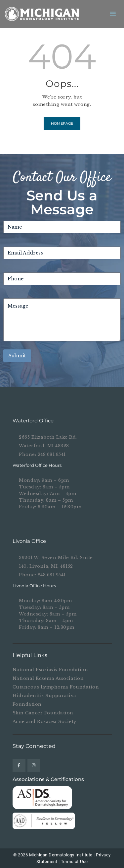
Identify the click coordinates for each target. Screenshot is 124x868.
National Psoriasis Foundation (50, 670)
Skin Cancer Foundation (43, 713)
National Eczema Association (48, 678)
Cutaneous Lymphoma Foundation (56, 687)
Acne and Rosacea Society (44, 722)
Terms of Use (74, 862)
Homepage (62, 123)
